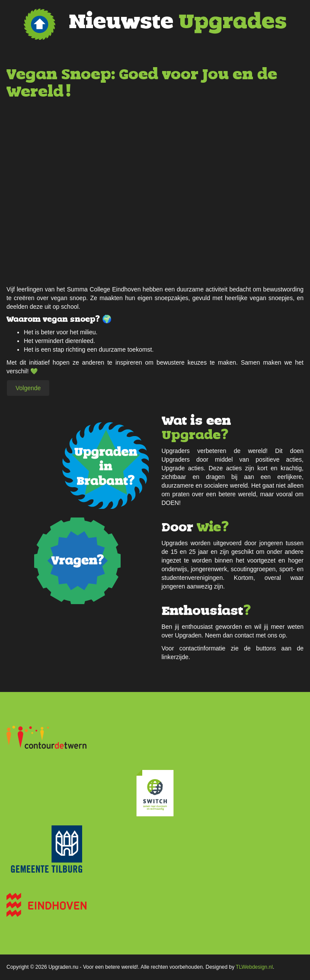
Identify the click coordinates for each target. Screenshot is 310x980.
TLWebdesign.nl (254, 967)
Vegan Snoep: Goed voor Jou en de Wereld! (142, 83)
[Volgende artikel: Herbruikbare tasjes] (28, 388)
